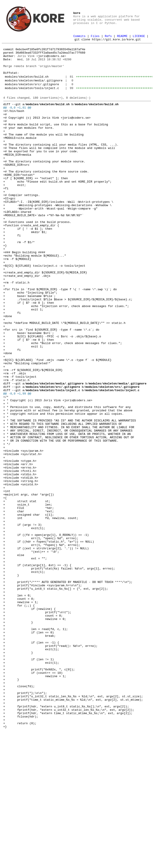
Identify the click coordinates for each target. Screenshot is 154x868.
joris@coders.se (51, 59)
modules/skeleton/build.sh (27, 84)
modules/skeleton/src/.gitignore (32, 93)
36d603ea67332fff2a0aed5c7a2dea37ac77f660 (50, 55)
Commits (80, 37)
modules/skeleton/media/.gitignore (34, 88)
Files (95, 37)
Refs (108, 37)
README (122, 37)
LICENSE (139, 37)
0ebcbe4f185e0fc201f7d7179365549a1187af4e (50, 51)
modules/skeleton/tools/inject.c (32, 97)
